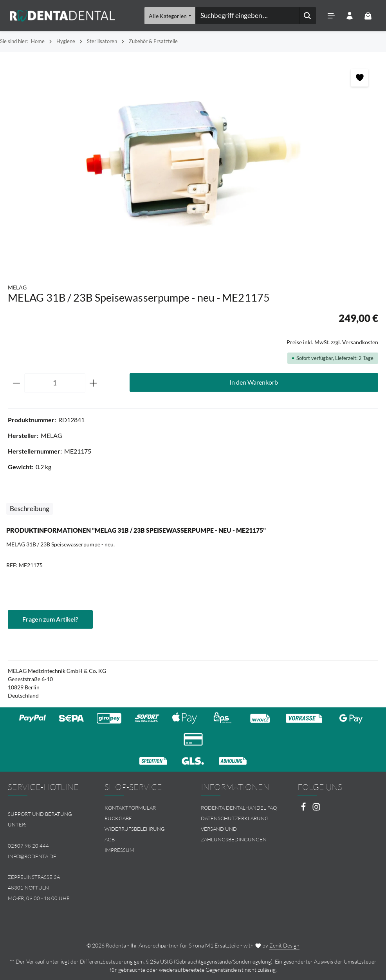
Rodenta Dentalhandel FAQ (239, 808)
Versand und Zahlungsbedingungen (234, 834)
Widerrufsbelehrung (135, 829)
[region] (193, 164)
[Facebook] (304, 809)
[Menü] (331, 16)
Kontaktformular (130, 808)
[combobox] (247, 16)
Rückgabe (118, 818)
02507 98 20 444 (28, 846)
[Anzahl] (55, 383)
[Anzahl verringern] (16, 383)
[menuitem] (145, 808)
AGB (110, 839)
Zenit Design (284, 945)
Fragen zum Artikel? (50, 619)
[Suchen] (307, 16)
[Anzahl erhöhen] (93, 383)
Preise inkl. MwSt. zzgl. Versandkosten (332, 342)
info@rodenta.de (32, 856)
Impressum (119, 850)
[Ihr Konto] (349, 16)
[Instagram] (316, 809)
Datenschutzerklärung (235, 818)
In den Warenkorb (254, 382)
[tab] (30, 509)
